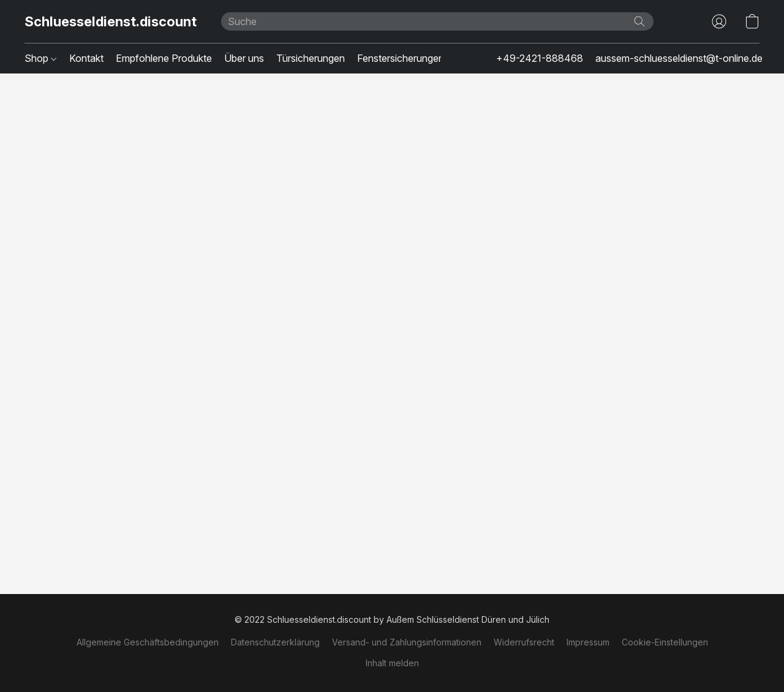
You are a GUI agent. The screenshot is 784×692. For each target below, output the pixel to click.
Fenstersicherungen (401, 58)
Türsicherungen (311, 58)
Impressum (588, 642)
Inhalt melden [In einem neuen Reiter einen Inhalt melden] (392, 663)
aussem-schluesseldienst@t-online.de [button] (679, 58)
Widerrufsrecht (524, 642)
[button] (111, 21)
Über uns (244, 58)
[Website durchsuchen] (639, 21)
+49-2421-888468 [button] (540, 58)
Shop (40, 58)
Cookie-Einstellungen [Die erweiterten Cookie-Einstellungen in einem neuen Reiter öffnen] (665, 642)
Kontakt (86, 58)
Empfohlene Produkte (164, 58)
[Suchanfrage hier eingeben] (437, 21)
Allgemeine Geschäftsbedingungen (148, 642)
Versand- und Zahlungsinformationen (407, 642)
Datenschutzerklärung (275, 642)
